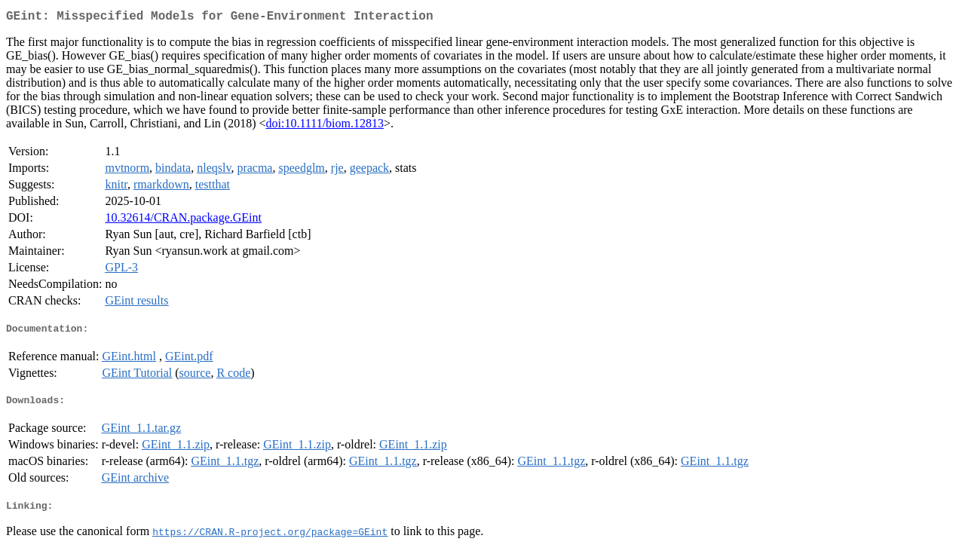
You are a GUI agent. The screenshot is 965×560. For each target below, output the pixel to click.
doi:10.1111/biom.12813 (325, 126)
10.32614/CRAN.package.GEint (183, 220)
